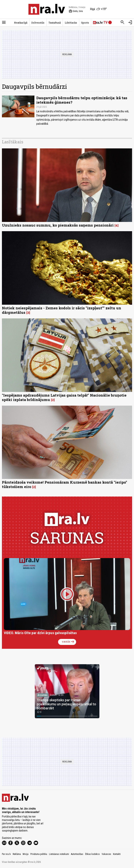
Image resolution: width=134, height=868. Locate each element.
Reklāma (17, 854)
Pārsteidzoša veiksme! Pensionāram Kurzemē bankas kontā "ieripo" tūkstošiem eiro (65, 484)
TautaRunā (55, 23)
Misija (26, 854)
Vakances (106, 854)
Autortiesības (77, 854)
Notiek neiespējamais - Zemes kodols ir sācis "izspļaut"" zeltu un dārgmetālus (62, 310)
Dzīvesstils (38, 23)
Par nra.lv (6, 854)
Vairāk (68, 642)
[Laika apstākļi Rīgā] (98, 9)
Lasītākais (13, 142)
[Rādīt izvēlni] (4, 22)
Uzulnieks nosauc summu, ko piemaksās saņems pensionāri (58, 225)
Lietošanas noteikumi (59, 854)
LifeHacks (71, 23)
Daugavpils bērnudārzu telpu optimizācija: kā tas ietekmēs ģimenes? (82, 100)
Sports (85, 23)
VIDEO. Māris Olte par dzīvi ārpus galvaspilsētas (40, 633)
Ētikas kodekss (92, 854)
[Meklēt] (122, 22)
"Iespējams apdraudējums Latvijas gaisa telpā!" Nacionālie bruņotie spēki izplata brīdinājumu (64, 397)
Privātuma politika (39, 854)
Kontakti (117, 854)
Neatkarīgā (21, 23)
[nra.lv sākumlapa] (47, 9)
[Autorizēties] (130, 22)
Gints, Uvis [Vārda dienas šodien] (76, 11)
